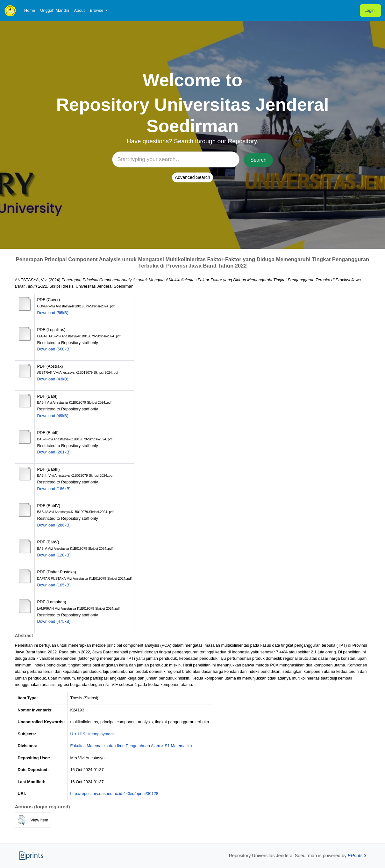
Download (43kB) (53, 379)
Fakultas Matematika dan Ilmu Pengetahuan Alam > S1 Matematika (131, 746)
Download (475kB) (54, 621)
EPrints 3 (357, 856)
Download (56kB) (53, 313)
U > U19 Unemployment (92, 734)
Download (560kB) (54, 349)
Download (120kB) (54, 555)
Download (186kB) (54, 489)
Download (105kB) (54, 585)
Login (370, 10)
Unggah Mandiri (54, 10)
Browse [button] (97, 10)
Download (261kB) (54, 452)
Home (30, 10)
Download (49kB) (53, 416)
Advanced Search (192, 177)
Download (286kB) (54, 525)
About (79, 10)
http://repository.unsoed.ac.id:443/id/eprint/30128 (114, 794)
